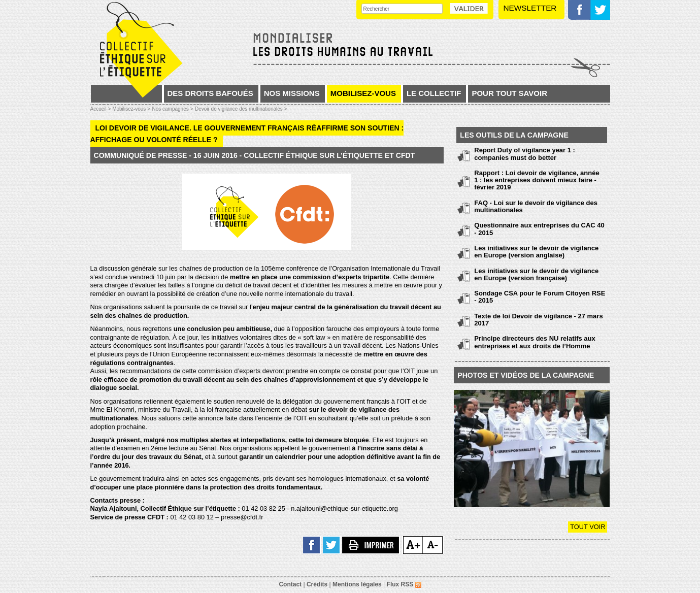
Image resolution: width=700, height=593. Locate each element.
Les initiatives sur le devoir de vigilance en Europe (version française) (536, 274)
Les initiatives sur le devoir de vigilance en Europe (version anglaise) (536, 252)
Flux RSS (404, 584)
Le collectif (434, 93)
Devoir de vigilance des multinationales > (241, 109)
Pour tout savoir (509, 93)
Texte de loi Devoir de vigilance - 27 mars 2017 (538, 320)
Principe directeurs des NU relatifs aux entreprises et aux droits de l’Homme (535, 342)
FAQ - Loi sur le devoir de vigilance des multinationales (536, 206)
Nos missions (292, 93)
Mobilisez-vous (363, 93)
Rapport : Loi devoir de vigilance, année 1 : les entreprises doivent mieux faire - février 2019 (537, 180)
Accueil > (102, 109)
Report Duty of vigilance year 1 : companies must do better (525, 154)
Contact (290, 584)
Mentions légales (357, 584)
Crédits (317, 584)
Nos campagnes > (172, 109)
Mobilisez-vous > (131, 109)
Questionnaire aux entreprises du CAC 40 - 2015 (539, 229)
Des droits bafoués (210, 93)
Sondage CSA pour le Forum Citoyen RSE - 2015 (540, 297)
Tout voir (588, 527)
